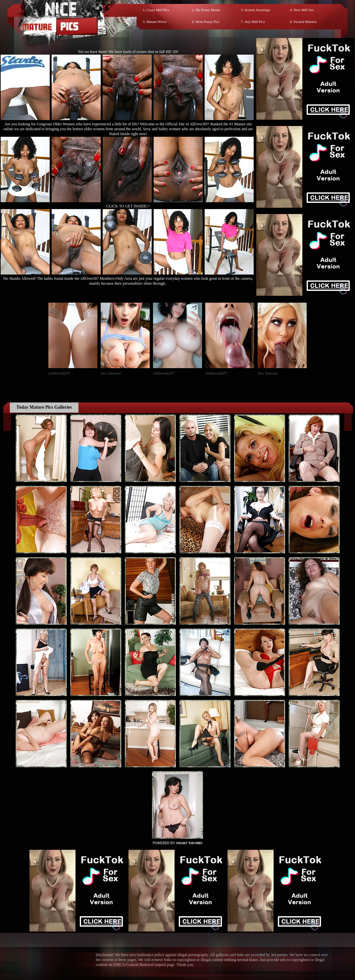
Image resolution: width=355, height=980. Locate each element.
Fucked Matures (305, 22)
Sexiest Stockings (257, 10)
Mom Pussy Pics (207, 22)
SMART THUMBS (189, 843)
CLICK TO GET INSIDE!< (128, 206)
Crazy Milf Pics (158, 10)
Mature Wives (157, 22)
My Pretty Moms (208, 10)
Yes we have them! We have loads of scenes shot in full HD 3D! (128, 52)
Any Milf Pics (255, 22)
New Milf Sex (304, 10)
